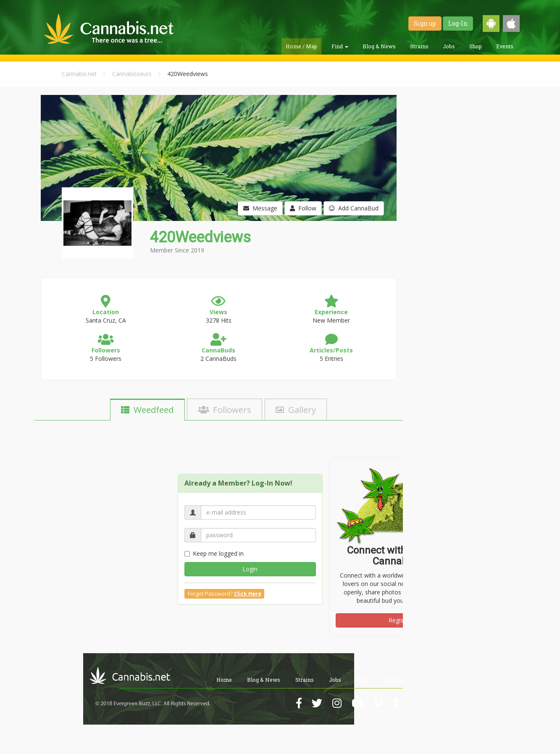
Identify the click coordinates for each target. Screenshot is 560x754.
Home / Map (301, 46)
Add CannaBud (354, 208)
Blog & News (379, 46)
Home (224, 680)
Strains (419, 46)
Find (340, 46)
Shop (476, 46)
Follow (303, 208)
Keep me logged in (214, 553)
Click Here (248, 594)
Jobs (449, 46)
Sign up (425, 23)
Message (260, 208)
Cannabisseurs (132, 74)
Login (250, 569)
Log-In (458, 23)
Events (505, 46)
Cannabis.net (79, 74)
